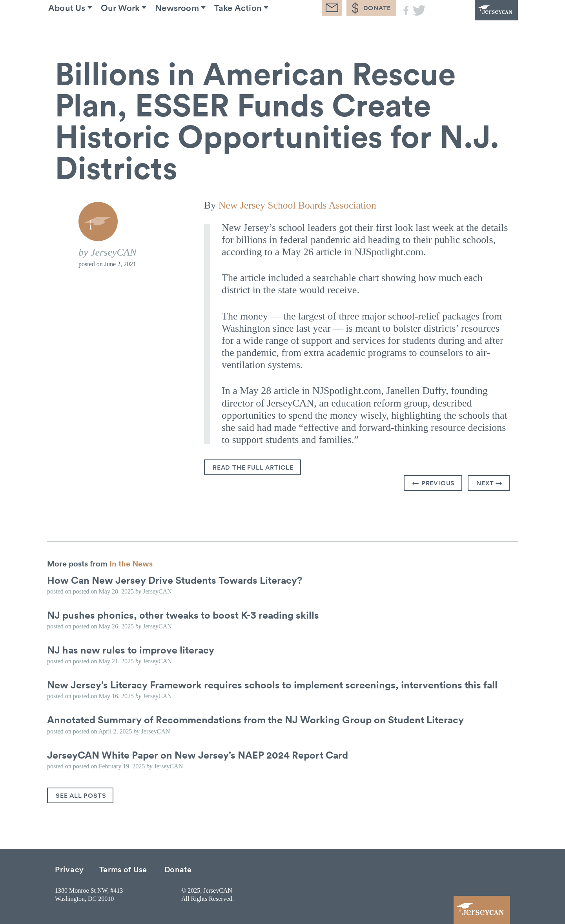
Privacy (69, 869)
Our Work (134, 31)
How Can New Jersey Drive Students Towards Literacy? (179, 579)
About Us (74, 31)
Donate (178, 869)
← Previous (434, 483)
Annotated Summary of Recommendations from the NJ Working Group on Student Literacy (261, 719)
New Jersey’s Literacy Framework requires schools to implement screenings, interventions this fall (277, 684)
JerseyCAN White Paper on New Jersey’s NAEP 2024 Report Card (202, 754)
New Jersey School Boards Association (298, 205)
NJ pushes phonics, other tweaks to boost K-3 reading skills (186, 614)
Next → (489, 483)
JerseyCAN (475, 22)
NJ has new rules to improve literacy (132, 649)
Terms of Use (123, 869)
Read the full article (253, 467)
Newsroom (197, 31)
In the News (131, 563)
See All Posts (81, 795)
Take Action (265, 31)
